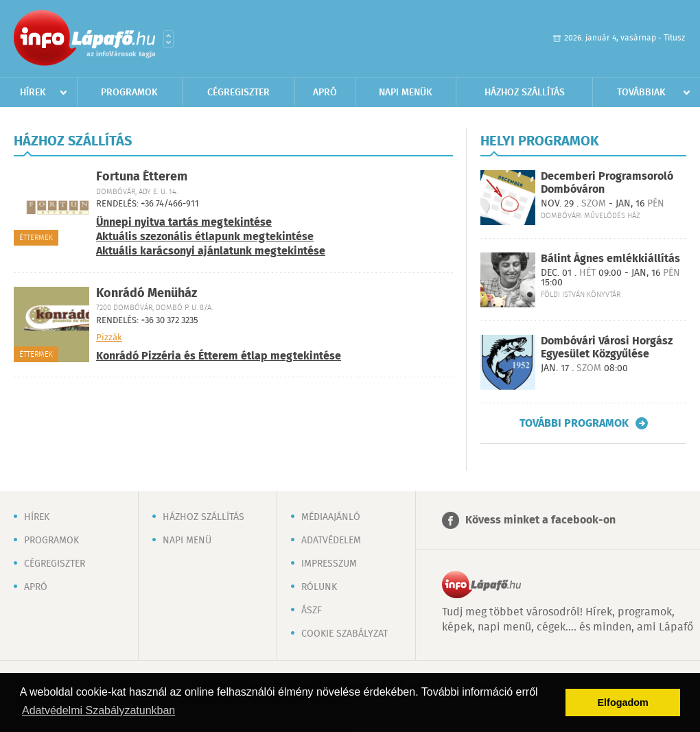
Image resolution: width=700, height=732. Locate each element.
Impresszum (329, 564)
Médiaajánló (331, 517)
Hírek (33, 93)
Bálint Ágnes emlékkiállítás (610, 259)
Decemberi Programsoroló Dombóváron (607, 183)
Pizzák (109, 338)
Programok (129, 93)
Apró (325, 93)
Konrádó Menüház (147, 294)
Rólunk (319, 587)
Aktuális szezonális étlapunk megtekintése (205, 237)
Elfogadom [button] (623, 703)
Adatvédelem (331, 541)
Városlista (168, 39)
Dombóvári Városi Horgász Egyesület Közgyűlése (607, 348)
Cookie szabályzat (345, 634)
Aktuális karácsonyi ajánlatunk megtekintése (211, 251)
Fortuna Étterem (142, 177)
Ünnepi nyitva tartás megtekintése (184, 223)
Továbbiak (641, 93)
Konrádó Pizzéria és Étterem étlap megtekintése (219, 356)
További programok (574, 423)
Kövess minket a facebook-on (540, 520)
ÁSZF (312, 611)
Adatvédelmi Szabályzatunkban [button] (98, 710)
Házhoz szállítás (525, 93)
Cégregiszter (238, 93)
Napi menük (406, 93)
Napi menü (187, 541)
